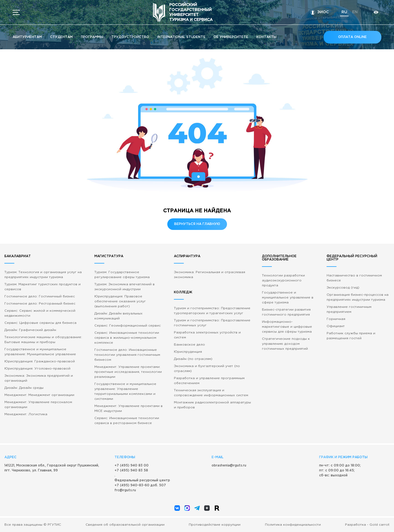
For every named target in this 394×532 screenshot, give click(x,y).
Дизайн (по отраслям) (193, 359)
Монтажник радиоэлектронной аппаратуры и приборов (212, 405)
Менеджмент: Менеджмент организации (39, 395)
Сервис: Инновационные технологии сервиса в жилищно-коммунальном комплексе (127, 338)
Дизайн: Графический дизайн (30, 330)
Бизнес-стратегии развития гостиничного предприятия (286, 312)
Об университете (231, 37)
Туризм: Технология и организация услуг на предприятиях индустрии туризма (43, 275)
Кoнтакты (266, 37)
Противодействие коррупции (215, 525)
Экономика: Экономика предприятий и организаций (39, 378)
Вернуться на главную (197, 224)
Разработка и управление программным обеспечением (209, 381)
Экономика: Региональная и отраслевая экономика (210, 275)
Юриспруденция (188, 352)
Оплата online (352, 37)
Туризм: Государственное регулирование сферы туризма (122, 275)
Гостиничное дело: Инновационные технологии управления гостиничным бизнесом (127, 355)
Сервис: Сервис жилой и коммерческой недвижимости (40, 313)
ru (344, 12)
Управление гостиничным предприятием (349, 309)
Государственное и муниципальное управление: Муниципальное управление (40, 352)
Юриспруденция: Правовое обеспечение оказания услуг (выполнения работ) (120, 301)
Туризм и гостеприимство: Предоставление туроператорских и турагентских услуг (212, 311)
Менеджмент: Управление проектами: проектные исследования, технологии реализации (128, 372)
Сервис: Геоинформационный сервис (128, 326)
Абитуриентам (27, 37)
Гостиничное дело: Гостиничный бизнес (40, 296)
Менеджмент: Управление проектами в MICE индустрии (128, 408)
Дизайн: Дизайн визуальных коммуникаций (118, 316)
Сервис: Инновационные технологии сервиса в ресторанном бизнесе (127, 421)
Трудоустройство (130, 37)
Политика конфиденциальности (293, 525)
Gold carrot (380, 525)
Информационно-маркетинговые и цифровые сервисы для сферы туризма (287, 327)
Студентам (61, 37)
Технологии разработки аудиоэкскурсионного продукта (283, 280)
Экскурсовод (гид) (343, 288)
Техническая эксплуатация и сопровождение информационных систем (211, 393)
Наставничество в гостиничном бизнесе (354, 278)
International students (181, 37)
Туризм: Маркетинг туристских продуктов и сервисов (43, 287)
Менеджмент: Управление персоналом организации (38, 405)
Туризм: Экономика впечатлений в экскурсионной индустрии (125, 287)
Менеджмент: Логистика (26, 414)
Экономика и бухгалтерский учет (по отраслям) (207, 369)
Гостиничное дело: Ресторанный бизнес (40, 304)
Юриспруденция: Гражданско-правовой (40, 361)
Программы (92, 37)
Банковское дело (189, 345)
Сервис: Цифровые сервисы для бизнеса (40, 323)
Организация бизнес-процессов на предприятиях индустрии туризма (358, 297)
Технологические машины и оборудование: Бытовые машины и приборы (43, 340)
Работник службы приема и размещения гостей (351, 336)
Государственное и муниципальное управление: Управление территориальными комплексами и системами (125, 391)
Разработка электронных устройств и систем (207, 335)
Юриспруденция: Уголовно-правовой (37, 369)
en (355, 12)
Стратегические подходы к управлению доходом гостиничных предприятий (286, 344)
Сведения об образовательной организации (125, 525)
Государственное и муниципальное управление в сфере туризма (288, 298)
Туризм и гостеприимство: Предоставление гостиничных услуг (212, 323)
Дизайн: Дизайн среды (24, 388)
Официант (336, 326)
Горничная (336, 319)
